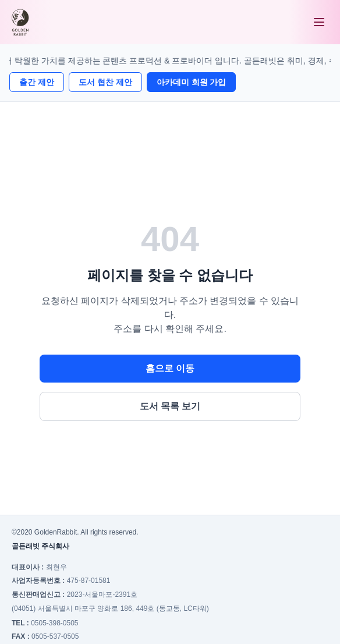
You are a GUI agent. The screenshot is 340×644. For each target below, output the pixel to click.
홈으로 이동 (170, 368)
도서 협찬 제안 (105, 82)
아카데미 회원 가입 (192, 82)
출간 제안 (37, 82)
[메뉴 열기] (319, 22)
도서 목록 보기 (170, 406)
